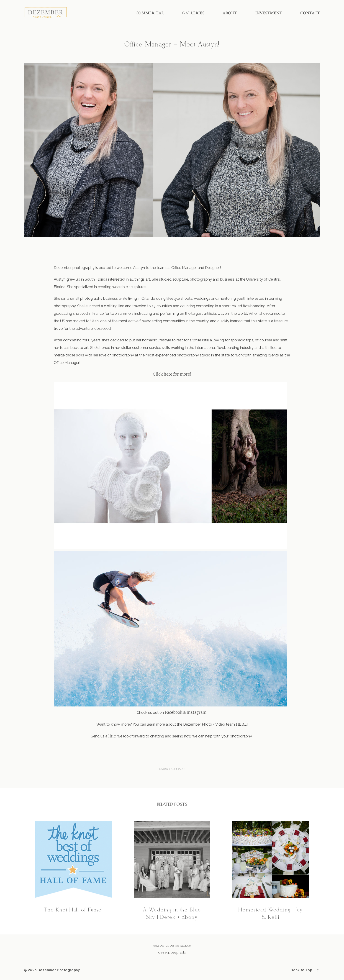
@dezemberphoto (172, 952)
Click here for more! (172, 374)
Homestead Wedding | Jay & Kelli (270, 871)
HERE (241, 724)
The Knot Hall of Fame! (73, 871)
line (112, 736)
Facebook (173, 713)
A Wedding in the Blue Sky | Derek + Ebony (172, 871)
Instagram (196, 713)
